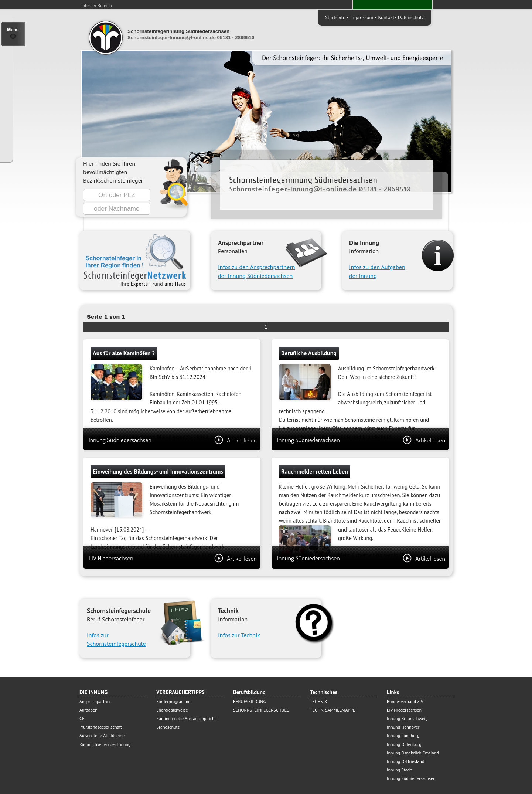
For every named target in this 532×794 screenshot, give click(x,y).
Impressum (362, 17)
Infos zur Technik (239, 635)
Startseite (335, 17)
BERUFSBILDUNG (250, 701)
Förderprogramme (173, 701)
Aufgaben (88, 710)
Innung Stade (399, 770)
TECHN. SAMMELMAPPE (332, 710)
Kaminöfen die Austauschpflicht (186, 718)
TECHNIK (319, 701)
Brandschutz (168, 727)
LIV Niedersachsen (173, 558)
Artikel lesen (236, 440)
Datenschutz (411, 17)
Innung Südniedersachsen (173, 440)
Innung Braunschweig (407, 718)
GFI (83, 718)
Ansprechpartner (95, 701)
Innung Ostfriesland (405, 761)
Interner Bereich (97, 5)
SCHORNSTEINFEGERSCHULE (261, 710)
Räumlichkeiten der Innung (105, 744)
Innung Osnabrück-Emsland (413, 753)
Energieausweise (172, 710)
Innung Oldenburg (404, 744)
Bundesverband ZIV (405, 701)
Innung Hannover (403, 727)
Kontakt (386, 17)
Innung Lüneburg (403, 735)
